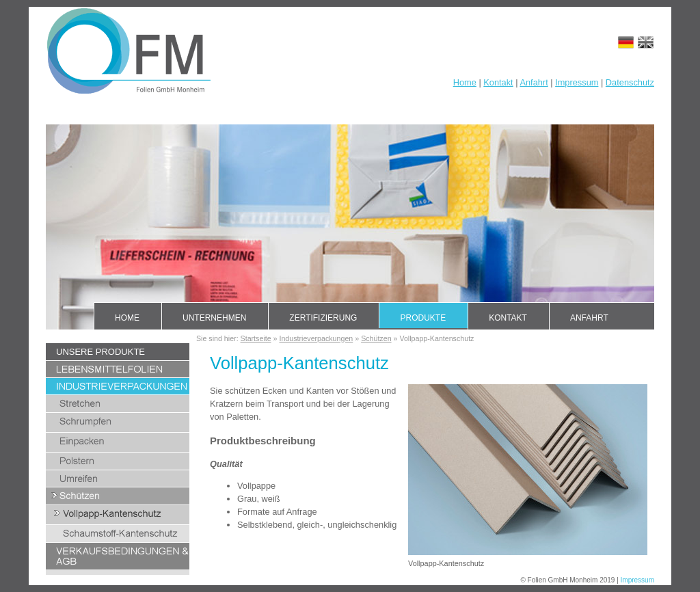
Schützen (376, 338)
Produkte (423, 318)
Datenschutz (630, 82)
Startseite (256, 338)
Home (465, 82)
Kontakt (498, 82)
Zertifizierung (323, 318)
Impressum (577, 82)
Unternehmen (214, 318)
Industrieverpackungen (316, 338)
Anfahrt (534, 82)
